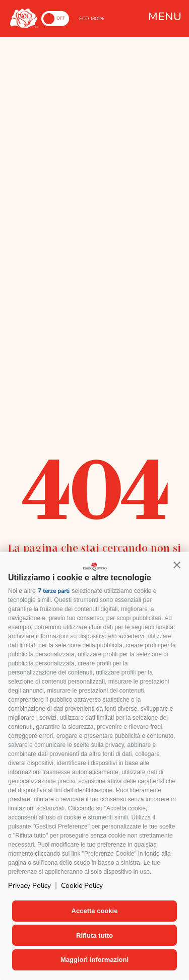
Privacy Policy (29, 886)
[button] (177, 565)
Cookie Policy (82, 886)
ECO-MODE (92, 19)
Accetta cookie (95, 911)
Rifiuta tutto (94, 935)
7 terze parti (54, 591)
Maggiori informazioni (94, 960)
